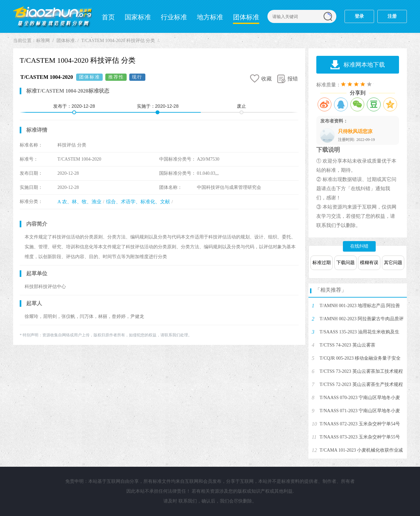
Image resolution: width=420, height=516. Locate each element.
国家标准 (138, 17)
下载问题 (346, 263)
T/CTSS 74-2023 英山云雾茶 (347, 345)
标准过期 (322, 263)
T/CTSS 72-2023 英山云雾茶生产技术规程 (361, 384)
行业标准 (174, 17)
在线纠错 (359, 246)
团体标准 (246, 17)
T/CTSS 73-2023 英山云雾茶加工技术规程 (361, 371)
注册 (392, 16)
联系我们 (188, 501)
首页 (108, 17)
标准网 (52, 16)
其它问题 (393, 263)
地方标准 (210, 17)
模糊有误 (369, 263)
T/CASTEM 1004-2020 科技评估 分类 (118, 41)
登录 (359, 16)
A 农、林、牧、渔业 (79, 202)
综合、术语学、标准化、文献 (138, 202)
